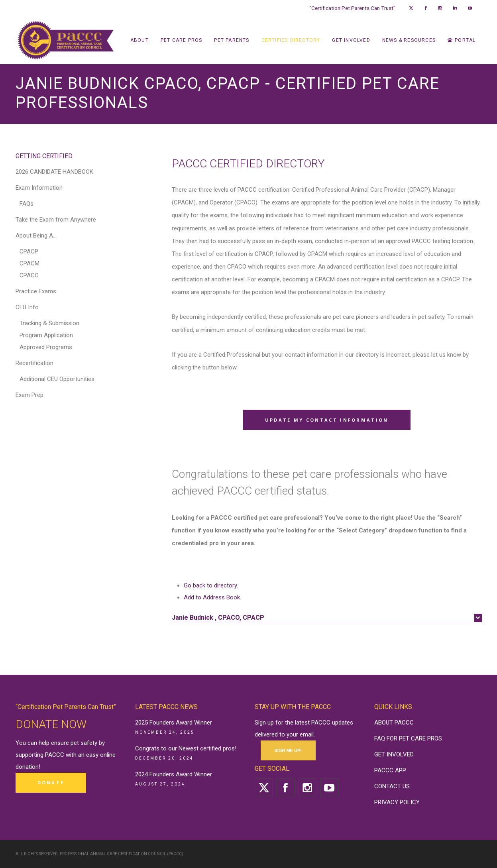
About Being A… (36, 236)
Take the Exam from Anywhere (56, 220)
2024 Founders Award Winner (174, 774)
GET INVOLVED (394, 754)
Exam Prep (29, 395)
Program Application (46, 335)
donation (27, 767)
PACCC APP (390, 770)
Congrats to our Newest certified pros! (186, 748)
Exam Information (39, 188)
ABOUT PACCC (394, 723)
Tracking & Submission (49, 323)
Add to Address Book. (212, 597)
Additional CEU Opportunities (57, 379)
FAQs (27, 204)
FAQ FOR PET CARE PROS (408, 738)
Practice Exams (36, 291)
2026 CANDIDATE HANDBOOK (54, 172)
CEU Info (27, 307)
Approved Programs (46, 347)
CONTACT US (392, 786)
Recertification (34, 363)
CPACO (29, 275)
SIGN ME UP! (288, 750)
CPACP (29, 251)
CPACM (29, 263)
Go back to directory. (211, 585)
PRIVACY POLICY (397, 802)
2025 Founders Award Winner (174, 723)
